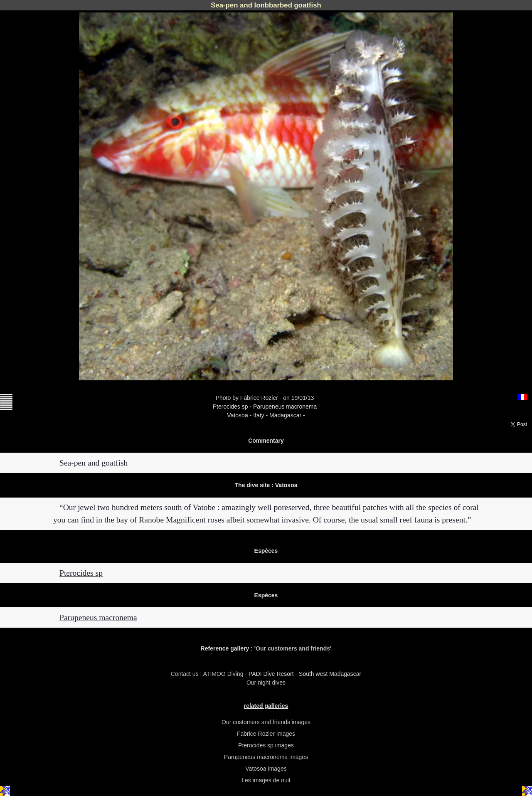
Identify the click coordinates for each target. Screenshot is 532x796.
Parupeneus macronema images (266, 757)
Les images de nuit (266, 780)
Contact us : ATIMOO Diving (208, 674)
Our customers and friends (293, 648)
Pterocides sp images (266, 745)
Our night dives (266, 683)
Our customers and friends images (266, 722)
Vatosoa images (266, 769)
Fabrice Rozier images (266, 734)
